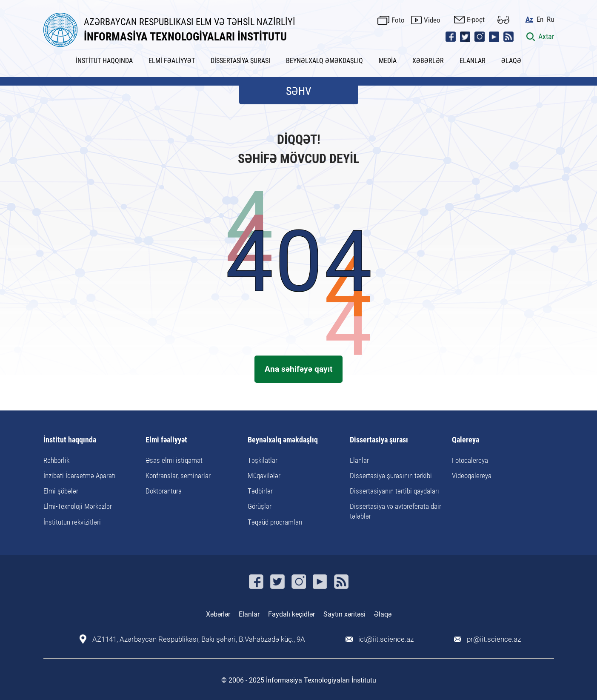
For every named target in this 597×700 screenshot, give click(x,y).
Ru (550, 19)
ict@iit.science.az (386, 639)
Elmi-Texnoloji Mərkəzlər (78, 506)
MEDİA (388, 61)
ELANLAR (473, 61)
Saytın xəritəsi (344, 614)
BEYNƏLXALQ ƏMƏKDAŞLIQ (324, 61)
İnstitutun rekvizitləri (72, 522)
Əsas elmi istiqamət (174, 460)
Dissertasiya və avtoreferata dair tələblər (396, 511)
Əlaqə (383, 614)
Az (529, 19)
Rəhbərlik (56, 460)
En (540, 19)
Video (432, 20)
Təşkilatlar (263, 460)
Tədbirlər (260, 491)
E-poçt (476, 20)
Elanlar (359, 460)
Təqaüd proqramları (275, 522)
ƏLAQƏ (511, 61)
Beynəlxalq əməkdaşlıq (283, 440)
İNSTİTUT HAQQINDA (104, 61)
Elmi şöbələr (61, 491)
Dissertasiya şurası (379, 440)
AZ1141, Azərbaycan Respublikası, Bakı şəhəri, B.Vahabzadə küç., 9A (199, 639)
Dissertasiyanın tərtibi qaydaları (394, 491)
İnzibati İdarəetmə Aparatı (80, 476)
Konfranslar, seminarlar (178, 476)
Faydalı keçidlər (291, 614)
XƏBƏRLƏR (428, 61)
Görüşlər (260, 506)
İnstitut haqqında (70, 440)
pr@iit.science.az (494, 639)
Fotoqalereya (470, 460)
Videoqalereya (472, 476)
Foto (398, 20)
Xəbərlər (218, 614)
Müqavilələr (264, 476)
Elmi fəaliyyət (166, 440)
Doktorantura (164, 491)
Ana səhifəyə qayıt (298, 369)
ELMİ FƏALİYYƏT (172, 61)
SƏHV (299, 91)
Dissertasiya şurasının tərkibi (391, 476)
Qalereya (466, 440)
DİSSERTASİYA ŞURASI (240, 61)
